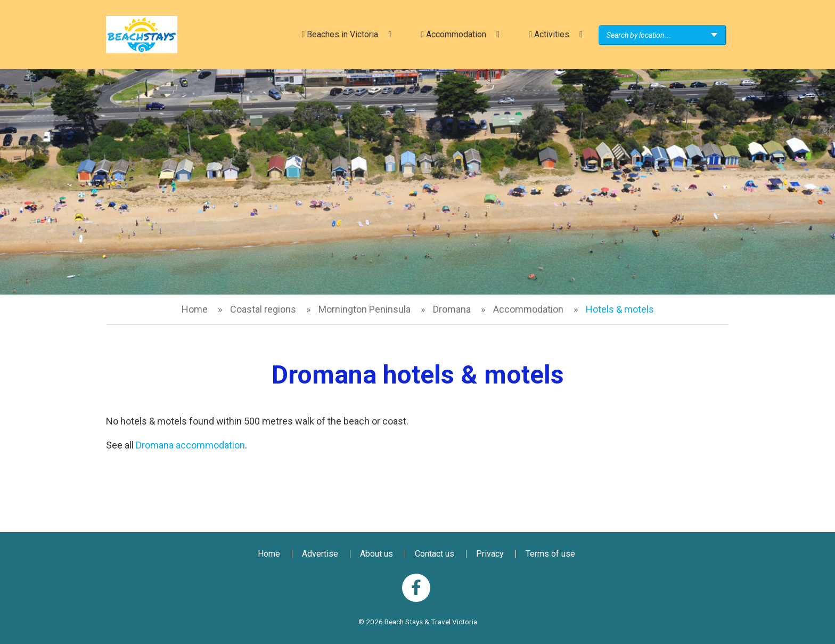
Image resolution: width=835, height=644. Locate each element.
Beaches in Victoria (340, 34)
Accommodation (453, 34)
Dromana (452, 309)
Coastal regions (263, 309)
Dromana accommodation (190, 445)
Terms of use (550, 554)
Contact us (435, 554)
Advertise (320, 554)
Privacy (490, 554)
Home (195, 309)
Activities (549, 34)
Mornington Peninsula (365, 309)
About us (376, 554)
